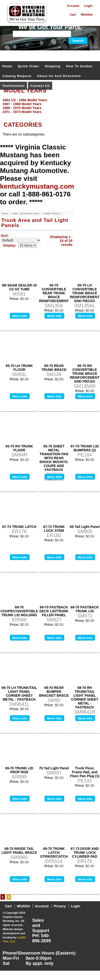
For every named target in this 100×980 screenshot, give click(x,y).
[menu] (49, 106)
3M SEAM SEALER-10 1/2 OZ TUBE (19, 287)
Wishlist (87, 15)
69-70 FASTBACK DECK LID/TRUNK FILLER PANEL (54, 611)
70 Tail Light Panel (54, 768)
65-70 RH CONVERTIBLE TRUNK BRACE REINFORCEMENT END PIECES (85, 374)
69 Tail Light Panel (85, 527)
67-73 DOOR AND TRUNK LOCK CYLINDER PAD (85, 853)
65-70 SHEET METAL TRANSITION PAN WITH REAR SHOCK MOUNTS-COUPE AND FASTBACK (54, 458)
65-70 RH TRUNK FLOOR (19, 448)
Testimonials (13, 86)
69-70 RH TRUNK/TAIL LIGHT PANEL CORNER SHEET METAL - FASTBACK (85, 697)
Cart (73, 15)
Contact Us (40, 86)
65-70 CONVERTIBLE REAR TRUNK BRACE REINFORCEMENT (54, 293)
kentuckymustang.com (37, 186)
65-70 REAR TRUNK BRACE (54, 368)
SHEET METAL (52, 213)
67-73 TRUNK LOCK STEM (54, 529)
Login (88, 6)
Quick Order (29, 66)
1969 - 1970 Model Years (26, 213)
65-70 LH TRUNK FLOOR (19, 368)
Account (73, 6)
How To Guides (79, 66)
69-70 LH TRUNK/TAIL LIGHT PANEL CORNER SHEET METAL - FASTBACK (19, 694)
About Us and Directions (59, 76)
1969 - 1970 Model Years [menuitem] (22, 108)
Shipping (53, 66)
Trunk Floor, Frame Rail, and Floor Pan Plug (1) (85, 772)
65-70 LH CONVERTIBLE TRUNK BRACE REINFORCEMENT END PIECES (85, 293)
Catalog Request (17, 76)
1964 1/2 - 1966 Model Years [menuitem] (25, 100)
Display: (10, 245)
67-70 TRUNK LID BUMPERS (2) (85, 448)
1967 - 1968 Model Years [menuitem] (22, 104)
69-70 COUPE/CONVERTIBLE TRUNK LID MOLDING (19, 611)
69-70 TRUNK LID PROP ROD (19, 770)
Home (7, 66)
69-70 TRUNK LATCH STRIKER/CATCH (54, 853)
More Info (20, 316)
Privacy (60, 906)
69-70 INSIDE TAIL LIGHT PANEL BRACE (19, 851)
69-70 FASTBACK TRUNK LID (85, 609)
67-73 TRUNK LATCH (19, 527)
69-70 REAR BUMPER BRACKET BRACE (54, 692)
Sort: (5, 236)
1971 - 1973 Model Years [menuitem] (22, 112)
